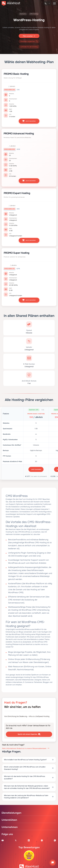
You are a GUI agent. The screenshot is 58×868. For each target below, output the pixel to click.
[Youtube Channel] (3, 840)
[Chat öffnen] (53, 863)
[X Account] (16, 840)
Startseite (23, 14)
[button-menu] (54, 3)
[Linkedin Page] (29, 840)
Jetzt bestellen (29, 121)
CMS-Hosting (34, 14)
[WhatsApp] (55, 840)
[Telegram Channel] (42, 840)
